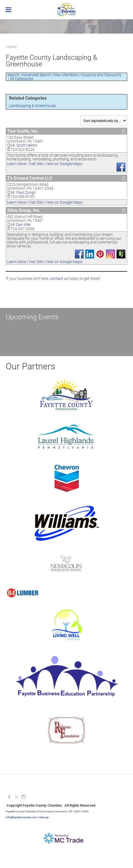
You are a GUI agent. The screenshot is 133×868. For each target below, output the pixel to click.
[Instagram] (24, 797)
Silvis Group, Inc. (24, 210)
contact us (59, 279)
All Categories (22, 79)
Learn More (16, 164)
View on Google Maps (64, 164)
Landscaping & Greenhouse (32, 106)
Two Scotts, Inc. (23, 131)
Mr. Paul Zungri (21, 192)
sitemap (44, 817)
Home (11, 47)
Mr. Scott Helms (22, 145)
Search (13, 75)
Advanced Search (36, 75)
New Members (66, 75)
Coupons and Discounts (101, 75)
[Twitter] (16, 797)
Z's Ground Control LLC (30, 178)
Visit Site (36, 164)
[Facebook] (9, 797)
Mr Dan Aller (19, 225)
